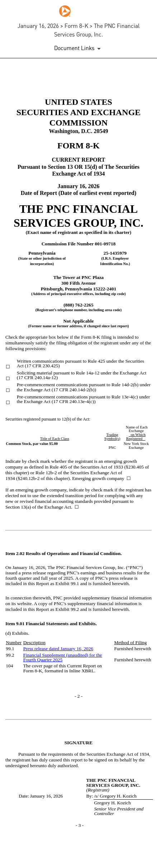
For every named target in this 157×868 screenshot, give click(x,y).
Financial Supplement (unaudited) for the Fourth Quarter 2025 (63, 657)
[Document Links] (79, 49)
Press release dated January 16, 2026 (58, 649)
